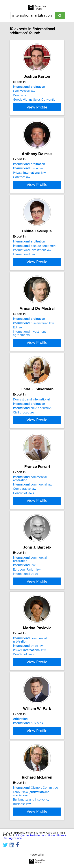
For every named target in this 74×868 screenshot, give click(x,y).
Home (52, 860)
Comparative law (25, 502)
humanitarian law (33, 333)
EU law (18, 337)
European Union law (27, 583)
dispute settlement (35, 252)
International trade (26, 587)
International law (24, 261)
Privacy (62, 860)
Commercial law (24, 91)
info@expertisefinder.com (31, 860)
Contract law (22, 180)
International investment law (32, 257)
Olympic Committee (36, 813)
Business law (22, 829)
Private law (29, 176)
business (28, 736)
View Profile (37, 111)
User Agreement (13, 863)
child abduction (32, 418)
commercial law (33, 498)
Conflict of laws (23, 506)
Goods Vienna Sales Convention (35, 100)
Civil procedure (24, 422)
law (24, 578)
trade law (28, 172)
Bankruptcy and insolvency (31, 825)
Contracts (20, 95)
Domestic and (31, 409)
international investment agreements (29, 343)
